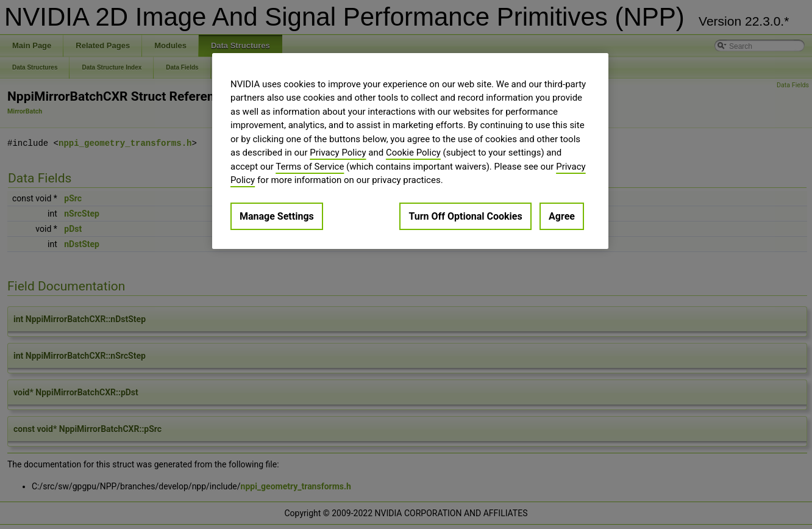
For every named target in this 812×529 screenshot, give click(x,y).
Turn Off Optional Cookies (465, 216)
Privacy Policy (338, 153)
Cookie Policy (413, 153)
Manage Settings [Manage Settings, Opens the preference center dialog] (277, 216)
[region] (410, 151)
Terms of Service (310, 167)
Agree (562, 216)
